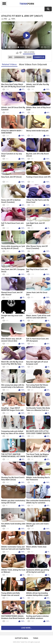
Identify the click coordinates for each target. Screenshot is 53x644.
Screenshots (19, 57)
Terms (36, 638)
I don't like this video (20, 53)
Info (10, 57)
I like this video (17, 53)
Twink (27, 4)
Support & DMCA (21, 638)
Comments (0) (39, 57)
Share (29, 57)
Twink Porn (24, 642)
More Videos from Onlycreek (33, 64)
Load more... (26, 628)
